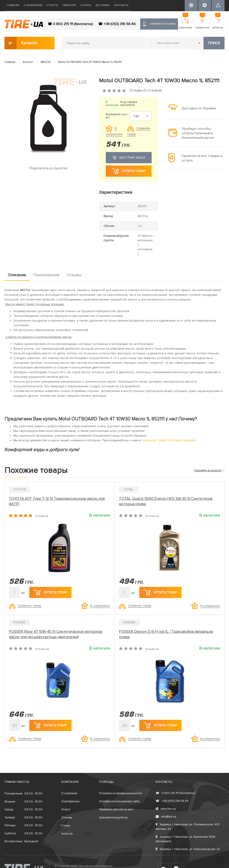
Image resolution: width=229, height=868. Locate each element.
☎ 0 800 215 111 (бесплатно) (70, 24)
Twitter (162, 440)
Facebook (148, 440)
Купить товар (129, 171)
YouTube (174, 440)
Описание (17, 275)
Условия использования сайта (119, 801)
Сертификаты (70, 801)
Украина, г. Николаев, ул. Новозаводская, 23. (188, 849)
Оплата (86, 5)
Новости (67, 834)
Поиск (214, 43)
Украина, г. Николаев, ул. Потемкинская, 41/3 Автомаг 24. (188, 827)
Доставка (103, 5)
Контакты (121, 5)
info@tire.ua (166, 817)
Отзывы (74, 275)
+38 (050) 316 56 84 (172, 801)
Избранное (202, 24)
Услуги (52, 5)
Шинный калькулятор (113, 818)
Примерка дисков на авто (116, 809)
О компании (33, 5)
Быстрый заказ (129, 158)
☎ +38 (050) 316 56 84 (117, 24)
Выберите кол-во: (117, 116)
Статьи (66, 826)
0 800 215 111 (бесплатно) (175, 793)
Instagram (189, 440)
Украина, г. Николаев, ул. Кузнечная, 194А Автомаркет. (186, 839)
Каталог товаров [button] (21, 43)
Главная (13, 5)
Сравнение (185, 24)
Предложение (46, 275)
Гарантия (69, 5)
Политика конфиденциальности (120, 793)
